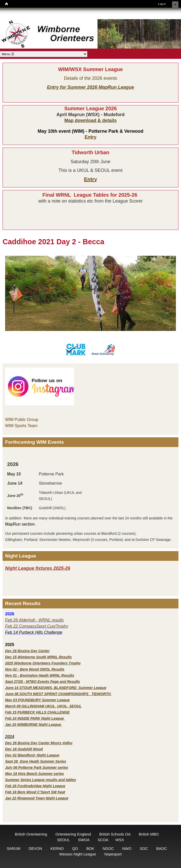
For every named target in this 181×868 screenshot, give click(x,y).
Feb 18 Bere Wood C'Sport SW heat (35, 792)
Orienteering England (73, 834)
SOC (144, 849)
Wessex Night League (78, 854)
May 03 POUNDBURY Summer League (37, 700)
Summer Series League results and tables (41, 780)
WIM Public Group (22, 420)
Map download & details (90, 120)
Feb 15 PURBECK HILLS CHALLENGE (37, 712)
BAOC (162, 849)
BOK (90, 849)
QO (75, 849)
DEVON (35, 849)
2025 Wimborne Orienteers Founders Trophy (43, 663)
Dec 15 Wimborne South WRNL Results (38, 657)
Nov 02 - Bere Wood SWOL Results (35, 669)
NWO (127, 849)
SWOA (84, 840)
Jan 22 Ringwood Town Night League (37, 798)
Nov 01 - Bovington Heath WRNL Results (40, 675)
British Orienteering (31, 834)
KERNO (57, 849)
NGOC (108, 849)
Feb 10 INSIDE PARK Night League (34, 718)
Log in (162, 4)
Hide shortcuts (175, 4)
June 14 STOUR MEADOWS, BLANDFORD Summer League (56, 688)
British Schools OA (115, 834)
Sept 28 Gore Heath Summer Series (36, 761)
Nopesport (113, 854)
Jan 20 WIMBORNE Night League (34, 725)
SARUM (14, 849)
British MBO (149, 834)
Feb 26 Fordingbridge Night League (35, 786)
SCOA (103, 840)
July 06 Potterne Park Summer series (37, 767)
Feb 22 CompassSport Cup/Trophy (37, 626)
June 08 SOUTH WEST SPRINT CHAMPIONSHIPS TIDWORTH (58, 694)
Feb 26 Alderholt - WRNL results (34, 620)
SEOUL (63, 840)
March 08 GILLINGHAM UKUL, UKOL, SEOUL (43, 706)
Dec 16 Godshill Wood (24, 749)
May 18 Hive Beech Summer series (34, 774)
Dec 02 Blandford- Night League (32, 755)
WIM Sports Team (21, 426)
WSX (120, 840)
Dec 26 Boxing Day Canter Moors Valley (39, 743)
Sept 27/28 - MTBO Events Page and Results (43, 682)
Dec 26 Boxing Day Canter (27, 651)
